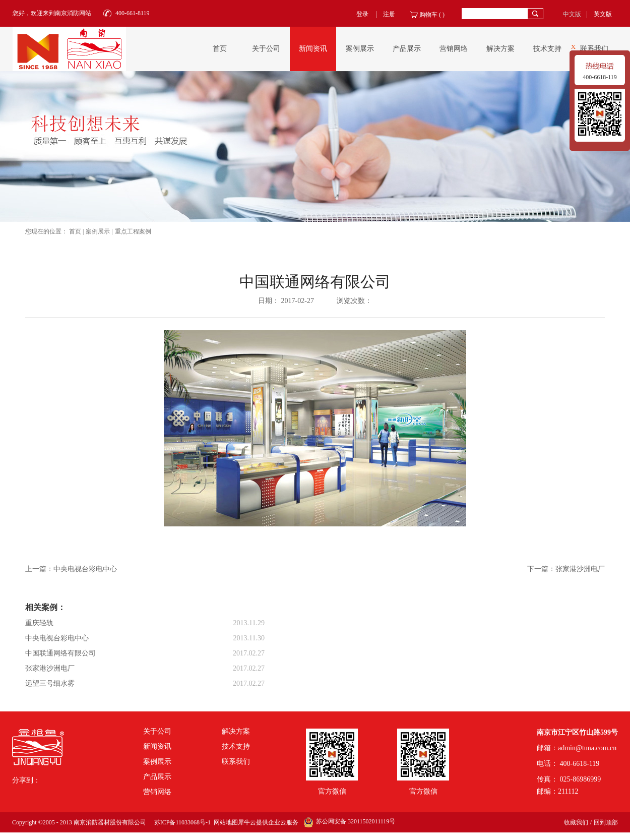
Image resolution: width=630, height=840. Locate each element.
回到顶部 (606, 822)
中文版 (572, 14)
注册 (389, 14)
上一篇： (71, 569)
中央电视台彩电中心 (57, 638)
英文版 (603, 14)
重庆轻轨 (39, 623)
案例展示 (98, 231)
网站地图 (224, 822)
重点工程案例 (133, 231)
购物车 (428, 15)
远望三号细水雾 (50, 683)
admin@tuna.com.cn (587, 748)
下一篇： (566, 569)
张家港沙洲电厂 (50, 668)
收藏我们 (576, 822)
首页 (220, 49)
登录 (362, 14)
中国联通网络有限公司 (60, 653)
